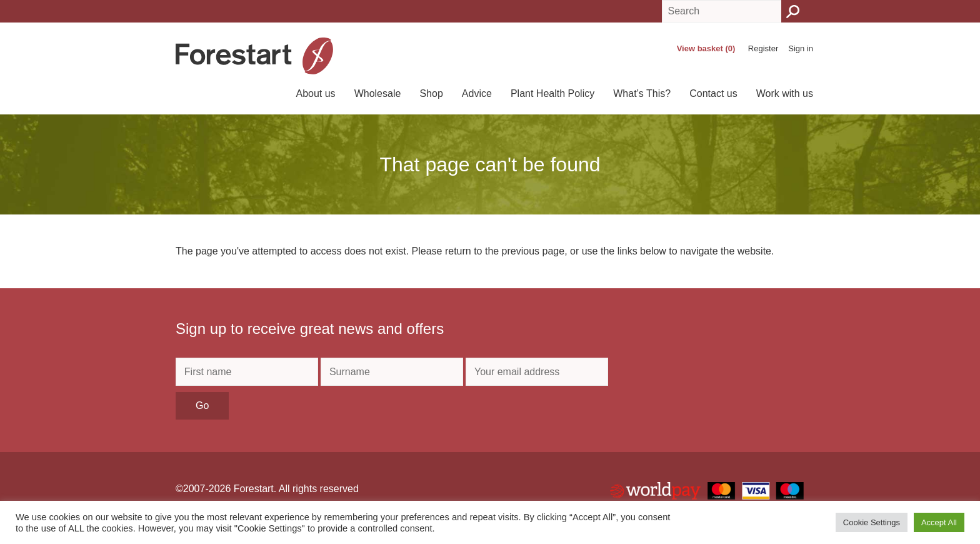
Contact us (713, 93)
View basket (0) (706, 48)
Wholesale (378, 93)
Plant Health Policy (552, 93)
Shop (431, 93)
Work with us (785, 93)
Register (763, 48)
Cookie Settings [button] (872, 522)
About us (315, 93)
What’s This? (642, 93)
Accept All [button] (939, 522)
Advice (477, 93)
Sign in (801, 48)
